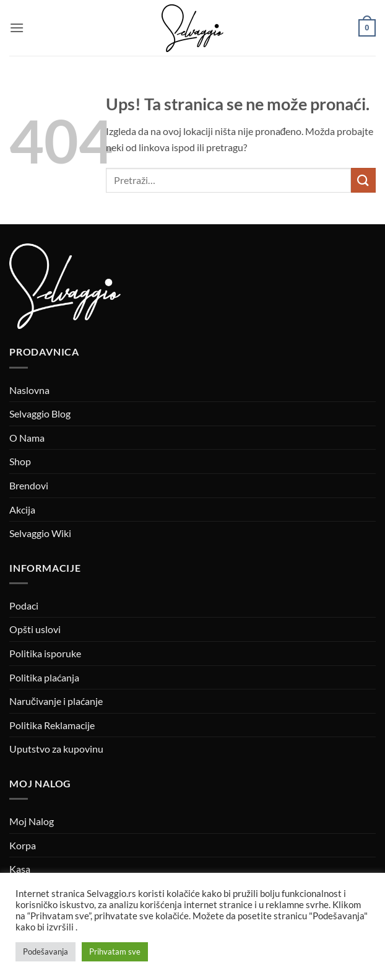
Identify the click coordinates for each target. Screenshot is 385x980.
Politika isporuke (45, 653)
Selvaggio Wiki (40, 533)
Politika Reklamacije (52, 725)
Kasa (20, 869)
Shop (20, 461)
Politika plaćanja (44, 677)
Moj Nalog (32, 821)
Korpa (23, 845)
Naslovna (29, 390)
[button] (17, 28)
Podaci (24, 606)
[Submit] (363, 180)
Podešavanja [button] (45, 952)
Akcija (22, 510)
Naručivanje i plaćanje (56, 701)
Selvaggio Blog (40, 413)
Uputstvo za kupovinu (56, 749)
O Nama (27, 438)
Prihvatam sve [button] (115, 952)
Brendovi (29, 485)
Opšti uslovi (35, 629)
